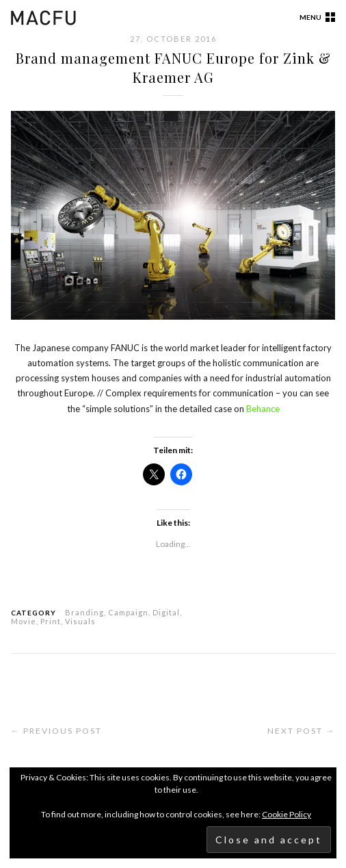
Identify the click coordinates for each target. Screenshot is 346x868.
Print (51, 621)
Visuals (80, 621)
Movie (24, 621)
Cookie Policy (287, 814)
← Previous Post (56, 731)
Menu (310, 17)
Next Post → (301, 731)
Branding (84, 612)
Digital (166, 612)
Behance (263, 409)
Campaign (128, 612)
